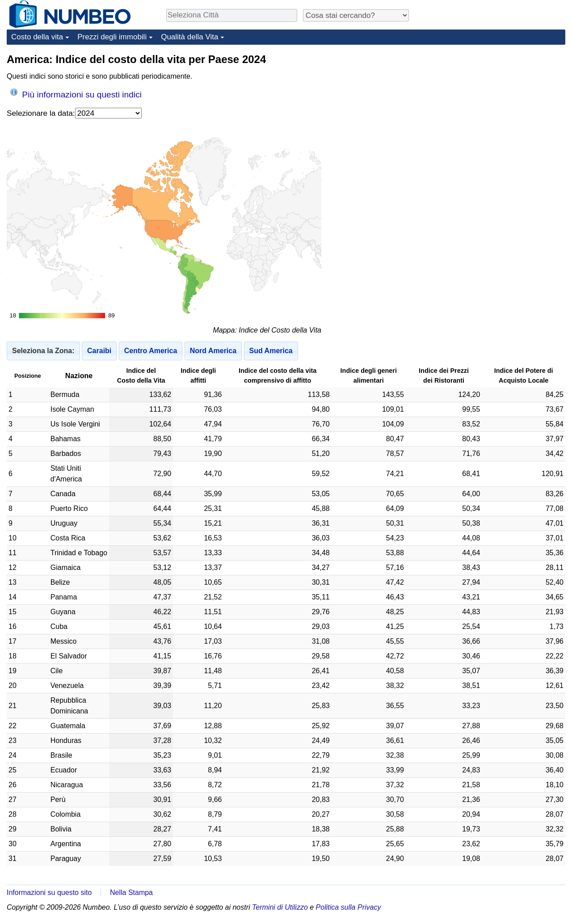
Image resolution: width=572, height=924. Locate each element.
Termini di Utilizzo (280, 907)
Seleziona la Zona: (43, 351)
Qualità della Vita (189, 37)
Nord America (213, 351)
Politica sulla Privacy (349, 907)
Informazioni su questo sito (49, 892)
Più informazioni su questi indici (76, 94)
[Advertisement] (498, 108)
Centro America (151, 351)
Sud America (271, 351)
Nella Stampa (131, 892)
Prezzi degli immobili (112, 37)
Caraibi (99, 351)
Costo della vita (37, 37)
